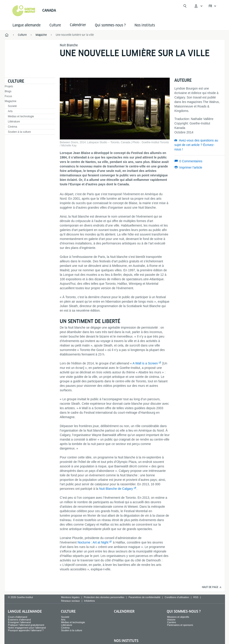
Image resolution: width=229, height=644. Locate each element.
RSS (196, 597)
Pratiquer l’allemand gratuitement (26, 625)
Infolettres (89, 601)
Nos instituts (145, 25)
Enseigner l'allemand (19, 622)
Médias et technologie (21, 116)
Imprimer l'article (191, 167)
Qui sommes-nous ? (110, 25)
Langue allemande (27, 25)
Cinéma (12, 127)
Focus (8, 96)
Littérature (14, 122)
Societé (12, 106)
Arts (10, 111)
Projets (9, 86)
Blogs (8, 91)
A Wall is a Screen (145, 363)
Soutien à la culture (19, 132)
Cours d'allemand (18, 617)
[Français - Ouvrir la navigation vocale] (213, 6)
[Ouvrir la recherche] (185, 6)
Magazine (11, 101)
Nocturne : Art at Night (93, 542)
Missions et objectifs (178, 617)
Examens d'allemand (19, 620)
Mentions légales (70, 597)
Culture (55, 25)
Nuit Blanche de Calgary (116, 489)
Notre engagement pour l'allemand (27, 628)
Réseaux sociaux (71, 601)
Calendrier (124, 611)
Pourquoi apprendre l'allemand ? (26, 630)
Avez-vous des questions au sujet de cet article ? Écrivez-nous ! (196, 145)
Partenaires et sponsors (180, 625)
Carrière (171, 622)
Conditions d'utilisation (177, 597)
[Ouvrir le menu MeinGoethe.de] (198, 6)
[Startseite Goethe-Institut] (24, 11)
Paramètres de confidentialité (144, 597)
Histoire (171, 620)
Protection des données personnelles (104, 597)
